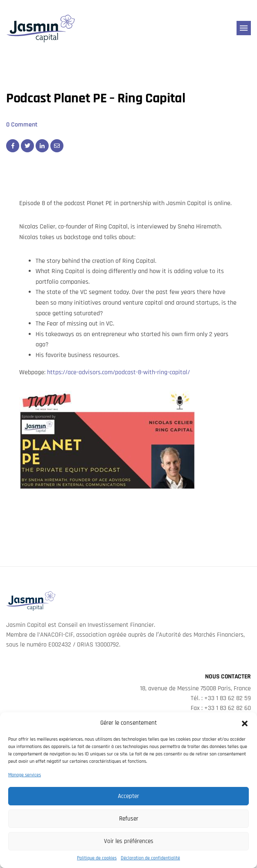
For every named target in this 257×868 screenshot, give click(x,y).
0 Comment (22, 125)
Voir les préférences (129, 841)
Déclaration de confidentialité (150, 858)
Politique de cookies (97, 858)
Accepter (128, 796)
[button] (245, 723)
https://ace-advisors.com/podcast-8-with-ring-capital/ (118, 372)
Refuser (129, 819)
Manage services (25, 775)
